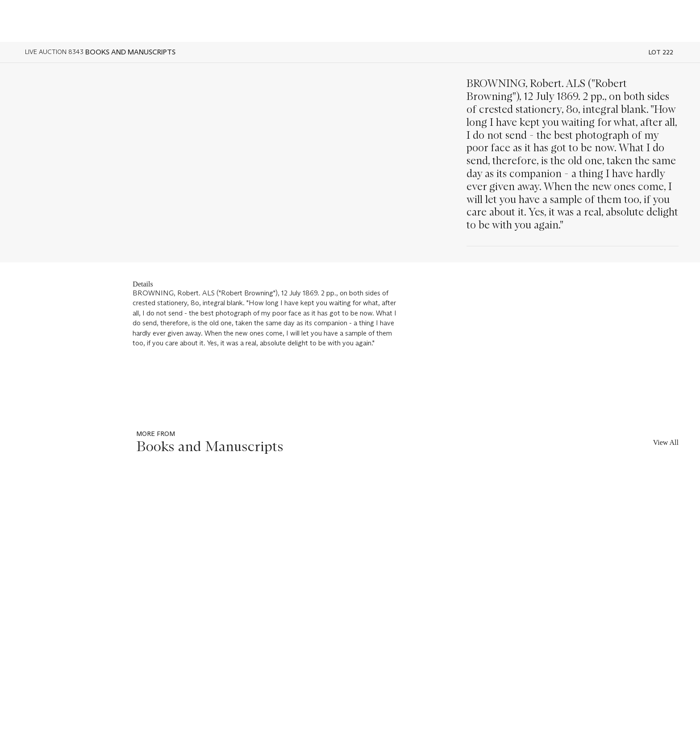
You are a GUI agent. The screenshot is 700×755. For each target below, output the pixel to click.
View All (666, 442)
